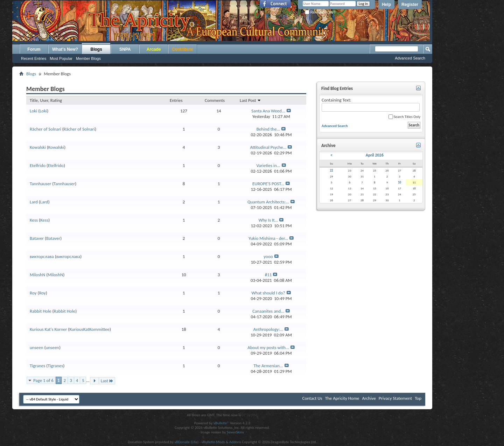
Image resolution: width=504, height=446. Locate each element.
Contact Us (312, 398)
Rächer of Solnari (45, 129)
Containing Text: (371, 104)
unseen (37, 347)
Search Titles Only (404, 117)
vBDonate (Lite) (186, 442)
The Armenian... (268, 366)
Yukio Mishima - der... (268, 238)
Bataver (37, 238)
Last (107, 381)
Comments (215, 100)
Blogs (96, 49)
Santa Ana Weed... (268, 111)
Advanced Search (410, 58)
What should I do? (268, 293)
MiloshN (37, 275)
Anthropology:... (268, 329)
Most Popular (61, 58)
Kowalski (38, 147)
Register (410, 5)
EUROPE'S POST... (268, 184)
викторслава (42, 256)
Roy (33, 293)
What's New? (65, 49)
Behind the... (268, 129)
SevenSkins (235, 432)
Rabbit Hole (41, 311)
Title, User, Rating (46, 100)
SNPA (125, 49)
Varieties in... (268, 165)
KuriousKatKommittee (89, 329)
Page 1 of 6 (43, 380)
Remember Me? (320, 12)
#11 (268, 275)
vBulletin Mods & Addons (221, 442)
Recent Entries (34, 58)
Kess (34, 220)
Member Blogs (88, 58)
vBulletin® (221, 423)
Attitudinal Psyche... (268, 147)
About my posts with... (268, 347)
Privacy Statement (395, 398)
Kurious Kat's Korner (48, 329)
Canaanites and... (268, 311)
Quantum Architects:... (268, 202)
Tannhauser (40, 184)
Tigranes (37, 366)
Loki (33, 111)
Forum (34, 49)
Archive (369, 398)
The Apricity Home (342, 398)
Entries (176, 100)
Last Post (250, 100)
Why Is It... (268, 220)
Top (418, 398)
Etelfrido (38, 165)
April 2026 (375, 155)
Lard (34, 202)
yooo (268, 256)
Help (386, 5)
